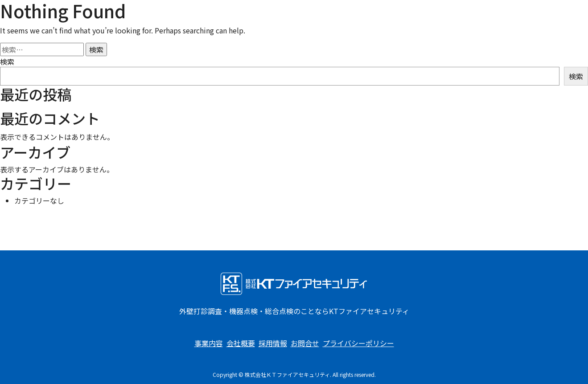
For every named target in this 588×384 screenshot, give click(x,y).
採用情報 (273, 343)
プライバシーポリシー (358, 343)
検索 (7, 61)
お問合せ (305, 343)
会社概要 (241, 343)
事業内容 (209, 343)
